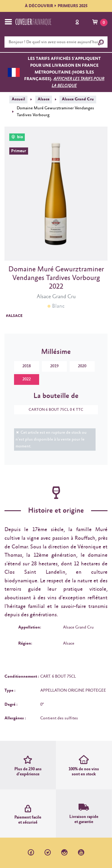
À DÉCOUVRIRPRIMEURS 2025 (56, 6)
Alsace (44, 99)
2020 (82, 366)
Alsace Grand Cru (78, 99)
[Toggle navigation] (8, 22)
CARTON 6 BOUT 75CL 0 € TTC (53, 410)
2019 (54, 366)
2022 (27, 379)
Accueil (18, 99)
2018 (27, 366)
